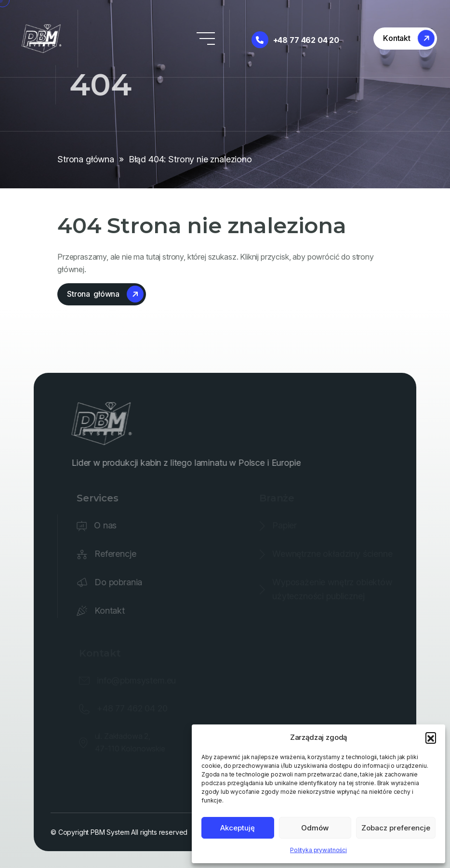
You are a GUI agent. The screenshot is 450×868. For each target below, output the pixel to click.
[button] (431, 737)
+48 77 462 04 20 (295, 40)
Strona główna (86, 159)
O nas (108, 525)
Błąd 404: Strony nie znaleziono (190, 159)
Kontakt (112, 611)
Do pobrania (121, 582)
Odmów (315, 828)
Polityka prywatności (318, 850)
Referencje (118, 554)
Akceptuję (238, 828)
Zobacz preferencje (396, 828)
